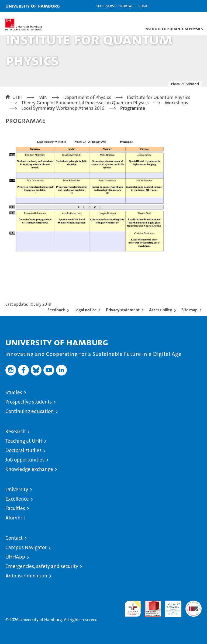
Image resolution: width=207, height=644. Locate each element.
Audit (150, 603)
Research (15, 431)
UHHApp (15, 557)
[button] (186, 6)
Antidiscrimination (26, 576)
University (17, 489)
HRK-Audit (170, 606)
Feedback (56, 310)
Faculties (15, 508)
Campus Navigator (26, 547)
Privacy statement (123, 310)
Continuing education (30, 411)
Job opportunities (25, 460)
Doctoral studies (23, 450)
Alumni (14, 518)
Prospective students (29, 402)
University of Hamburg (33, 6)
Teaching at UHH (24, 441)
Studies (14, 392)
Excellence (17, 499)
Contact (14, 538)
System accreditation (194, 606)
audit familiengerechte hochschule (133, 609)
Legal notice (85, 310)
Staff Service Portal (114, 6)
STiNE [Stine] (143, 6)
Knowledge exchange (29, 469)
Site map (189, 310)
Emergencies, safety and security (42, 566)
